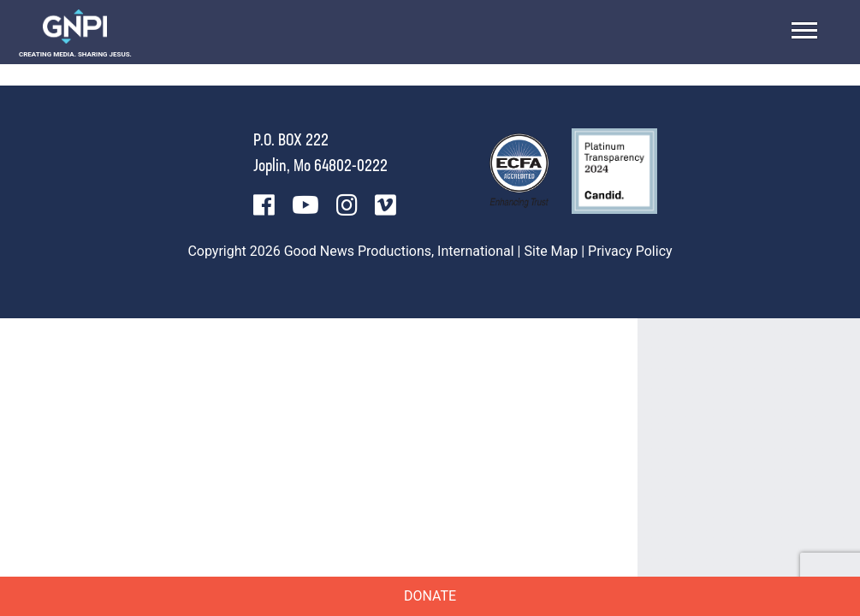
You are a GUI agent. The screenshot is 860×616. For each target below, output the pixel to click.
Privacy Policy (630, 251)
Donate (430, 596)
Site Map (552, 251)
